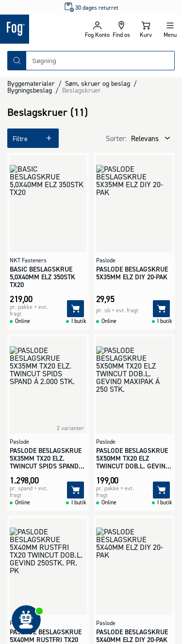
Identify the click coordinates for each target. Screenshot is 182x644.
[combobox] (100, 61)
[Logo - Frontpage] (42, 29)
